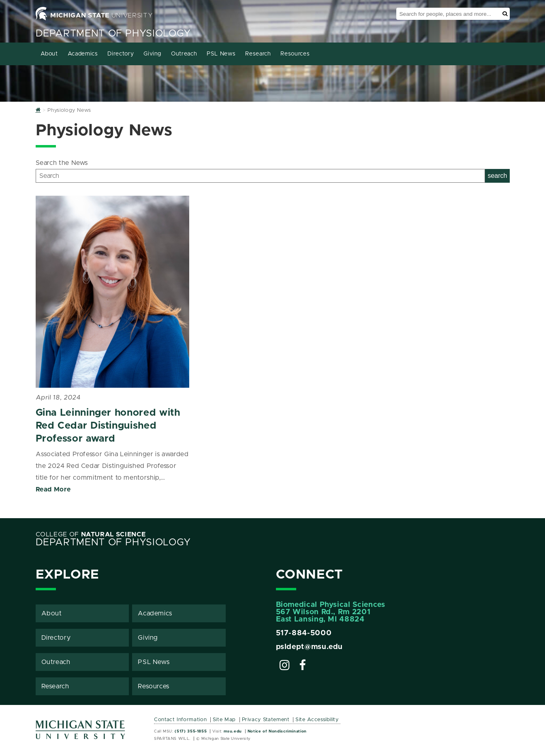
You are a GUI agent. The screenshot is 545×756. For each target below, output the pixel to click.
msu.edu (233, 731)
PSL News (221, 54)
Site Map (224, 720)
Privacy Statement (266, 720)
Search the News (62, 163)
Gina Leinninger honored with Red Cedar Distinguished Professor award (108, 426)
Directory (121, 54)
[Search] (261, 176)
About (49, 54)
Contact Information (180, 720)
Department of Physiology (113, 34)
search (497, 176)
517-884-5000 (304, 633)
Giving (152, 54)
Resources (295, 54)
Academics (83, 54)
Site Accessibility (317, 720)
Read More (53, 489)
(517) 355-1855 (191, 731)
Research (258, 54)
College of (91, 534)
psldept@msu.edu (310, 647)
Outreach (184, 54)
